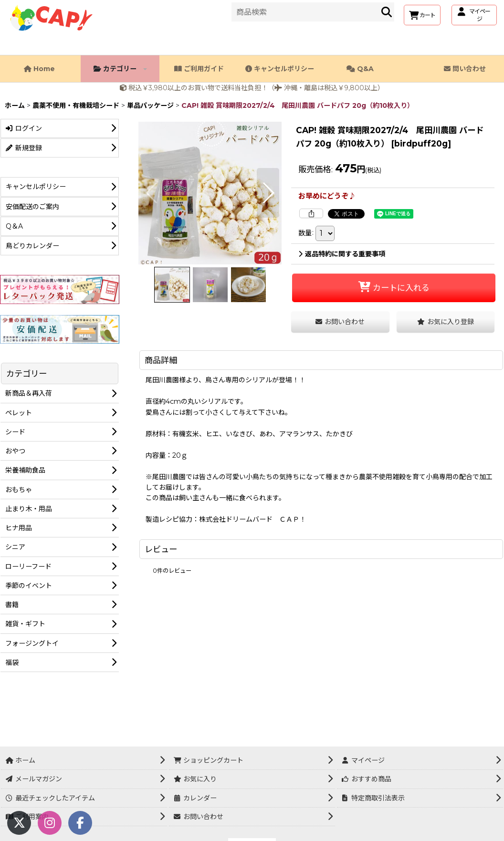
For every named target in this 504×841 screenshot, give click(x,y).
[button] (152, 193)
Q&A (360, 69)
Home (39, 69)
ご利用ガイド (199, 69)
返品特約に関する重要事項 (342, 254)
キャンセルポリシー (280, 69)
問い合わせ (465, 69)
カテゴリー (120, 69)
